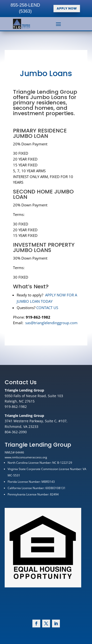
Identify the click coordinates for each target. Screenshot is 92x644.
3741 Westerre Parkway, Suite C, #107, (36, 421)
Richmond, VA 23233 (21, 427)
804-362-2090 (16, 432)
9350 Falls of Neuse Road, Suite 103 (34, 396)
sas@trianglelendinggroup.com (51, 311)
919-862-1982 (16, 407)
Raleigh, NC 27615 (20, 401)
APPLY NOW (67, 8)
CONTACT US (47, 297)
